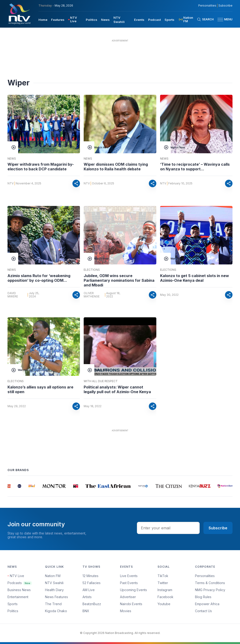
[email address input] (168, 528)
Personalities (205, 576)
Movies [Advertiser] (126, 611)
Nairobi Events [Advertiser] (131, 604)
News (12, 159)
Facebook (165, 597)
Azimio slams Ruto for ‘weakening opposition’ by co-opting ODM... (39, 278)
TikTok (163, 576)
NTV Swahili (54, 583)
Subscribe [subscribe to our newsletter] (225, 6)
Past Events (129, 583)
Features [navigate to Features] (58, 20)
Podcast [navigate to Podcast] (154, 20)
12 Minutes (90, 576)
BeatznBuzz (92, 604)
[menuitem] (43, 19)
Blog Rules (203, 597)
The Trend (53, 604)
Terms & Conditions (210, 583)
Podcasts (20, 583)
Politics (13, 611)
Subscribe (218, 528)
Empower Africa (207, 604)
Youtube (164, 604)
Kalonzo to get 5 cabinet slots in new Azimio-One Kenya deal (195, 278)
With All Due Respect (101, 381)
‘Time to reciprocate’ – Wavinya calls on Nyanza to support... (195, 167)
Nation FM (53, 576)
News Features (56, 597)
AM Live (89, 590)
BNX (86, 611)
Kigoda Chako (56, 611)
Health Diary (54, 590)
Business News (19, 590)
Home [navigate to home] (43, 20)
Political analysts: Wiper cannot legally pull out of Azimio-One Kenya (117, 389)
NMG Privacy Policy (210, 590)
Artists (87, 597)
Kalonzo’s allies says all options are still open (40, 389)
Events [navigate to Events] (139, 20)
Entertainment (18, 597)
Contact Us (203, 611)
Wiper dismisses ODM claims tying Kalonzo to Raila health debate (116, 167)
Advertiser (128, 597)
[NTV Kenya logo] (19, 14)
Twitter (163, 583)
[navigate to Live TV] (75, 19)
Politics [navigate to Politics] (92, 20)
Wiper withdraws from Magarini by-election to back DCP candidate (41, 167)
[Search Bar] (205, 19)
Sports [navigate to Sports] (169, 20)
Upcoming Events (133, 590)
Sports (13, 604)
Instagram (165, 590)
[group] (10, 486)
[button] (223, 20)
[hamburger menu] (220, 20)
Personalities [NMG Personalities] (207, 6)
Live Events (129, 576)
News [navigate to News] (105, 20)
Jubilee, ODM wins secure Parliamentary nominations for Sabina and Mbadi (119, 280)
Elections (92, 270)
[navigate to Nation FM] (187, 19)
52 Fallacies (92, 583)
